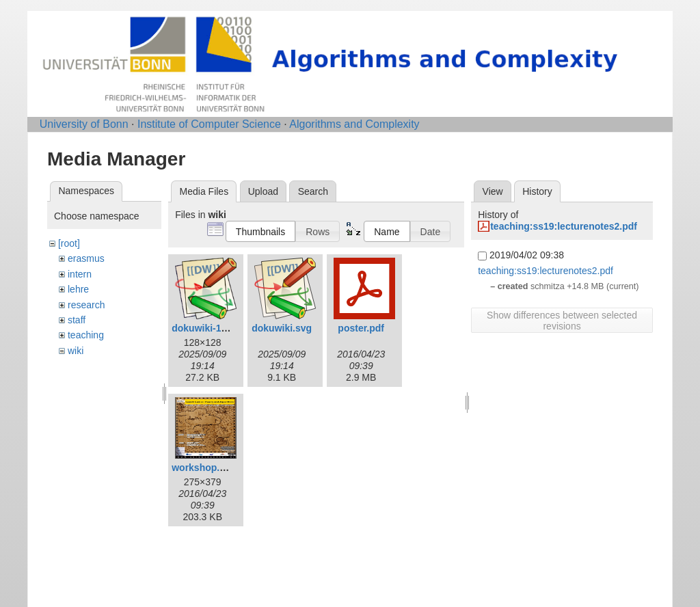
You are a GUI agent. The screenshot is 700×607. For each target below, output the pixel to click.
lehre (78, 289)
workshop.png (204, 468)
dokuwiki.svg (282, 328)
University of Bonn (84, 124)
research (86, 305)
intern (80, 274)
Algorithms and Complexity (354, 124)
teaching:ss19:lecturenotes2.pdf (564, 226)
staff (77, 320)
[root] (69, 243)
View (493, 191)
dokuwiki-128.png (212, 328)
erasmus (86, 258)
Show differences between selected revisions (562, 321)
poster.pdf (361, 328)
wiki (76, 351)
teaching (86, 335)
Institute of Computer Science (209, 124)
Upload (263, 191)
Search (313, 191)
